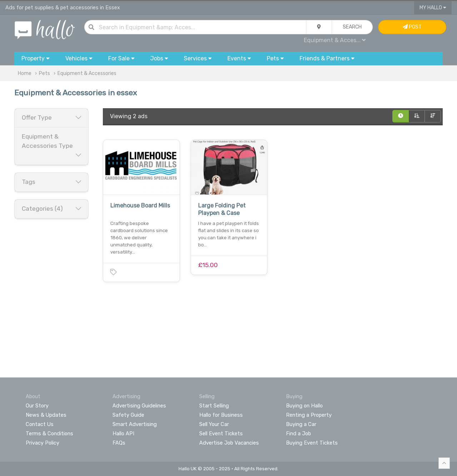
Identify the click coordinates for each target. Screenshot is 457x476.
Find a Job (298, 434)
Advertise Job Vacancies (229, 443)
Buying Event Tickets (312, 443)
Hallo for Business (221, 415)
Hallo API (123, 434)
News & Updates (46, 415)
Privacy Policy (42, 443)
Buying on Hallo (304, 406)
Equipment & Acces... (335, 40)
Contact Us (40, 424)
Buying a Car (301, 424)
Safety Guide (128, 415)
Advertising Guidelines (139, 406)
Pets (44, 73)
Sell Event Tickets (221, 434)
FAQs (119, 443)
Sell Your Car (214, 424)
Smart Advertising (135, 424)
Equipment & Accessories (87, 73)
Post (412, 27)
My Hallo (433, 8)
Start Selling (214, 406)
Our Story (37, 406)
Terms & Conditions (49, 434)
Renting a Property (309, 415)
